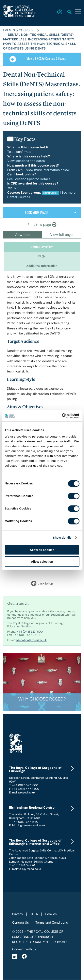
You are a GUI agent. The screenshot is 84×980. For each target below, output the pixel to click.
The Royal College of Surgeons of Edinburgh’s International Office (35, 842)
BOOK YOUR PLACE (36, 212)
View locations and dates (26, 161)
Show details (62, 537)
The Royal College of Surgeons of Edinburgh (35, 769)
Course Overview (42, 247)
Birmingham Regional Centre (32, 808)
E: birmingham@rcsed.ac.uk (27, 825)
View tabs (23, 235)
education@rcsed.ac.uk (31, 640)
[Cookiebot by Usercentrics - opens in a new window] (62, 416)
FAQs (42, 256)
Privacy (18, 914)
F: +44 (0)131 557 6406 (24, 789)
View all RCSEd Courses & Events (38, 59)
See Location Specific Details (29, 179)
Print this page (42, 225)
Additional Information (42, 266)
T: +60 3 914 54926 (22, 865)
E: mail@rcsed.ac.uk (22, 792)
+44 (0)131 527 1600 (30, 632)
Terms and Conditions (52, 923)
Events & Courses (18, 30)
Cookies (51, 914)
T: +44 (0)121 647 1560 (24, 822)
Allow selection (42, 562)
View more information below (48, 170)
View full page (61, 235)
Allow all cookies (42, 550)
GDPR (34, 914)
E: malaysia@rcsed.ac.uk (25, 869)
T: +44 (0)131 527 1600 (24, 785)
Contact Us (20, 923)
